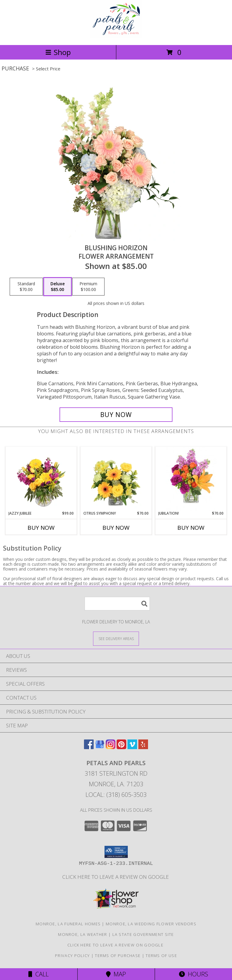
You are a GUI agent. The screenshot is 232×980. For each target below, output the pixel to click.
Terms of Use (161, 956)
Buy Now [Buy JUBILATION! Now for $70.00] (191, 528)
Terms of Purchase (118, 956)
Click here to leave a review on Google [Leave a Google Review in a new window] (116, 877)
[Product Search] (117, 604)
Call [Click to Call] (39, 974)
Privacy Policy (72, 956)
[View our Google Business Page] (100, 747)
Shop (58, 52)
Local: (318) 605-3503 (116, 795)
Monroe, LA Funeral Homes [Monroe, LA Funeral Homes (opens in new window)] (68, 924)
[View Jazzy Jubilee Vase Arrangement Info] (41, 479)
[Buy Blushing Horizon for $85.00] (116, 415)
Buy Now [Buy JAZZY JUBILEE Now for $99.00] (41, 528)
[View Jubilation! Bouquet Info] (191, 479)
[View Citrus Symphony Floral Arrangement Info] (116, 479)
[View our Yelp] (143, 747)
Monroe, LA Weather (82, 934)
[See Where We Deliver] (116, 638)
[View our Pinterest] (121, 747)
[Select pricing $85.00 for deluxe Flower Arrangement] (58, 287)
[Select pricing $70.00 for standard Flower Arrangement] (26, 287)
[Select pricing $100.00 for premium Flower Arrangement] (88, 287)
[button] (116, 852)
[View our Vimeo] (132, 747)
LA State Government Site (143, 934)
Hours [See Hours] (193, 974)
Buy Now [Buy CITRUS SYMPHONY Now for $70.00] (116, 528)
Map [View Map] (116, 974)
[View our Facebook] (89, 747)
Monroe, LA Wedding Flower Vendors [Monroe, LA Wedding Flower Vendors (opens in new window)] (151, 924)
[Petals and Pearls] (116, 36)
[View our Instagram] (111, 747)
